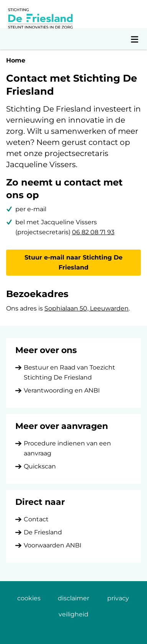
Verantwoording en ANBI (62, 390)
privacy (118, 598)
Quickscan (40, 466)
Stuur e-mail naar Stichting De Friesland (73, 262)
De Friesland (43, 532)
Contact (36, 519)
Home (16, 60)
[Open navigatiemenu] (135, 39)
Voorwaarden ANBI (53, 545)
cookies (29, 598)
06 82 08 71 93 (93, 232)
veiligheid (73, 614)
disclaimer (73, 598)
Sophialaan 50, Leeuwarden (87, 308)
